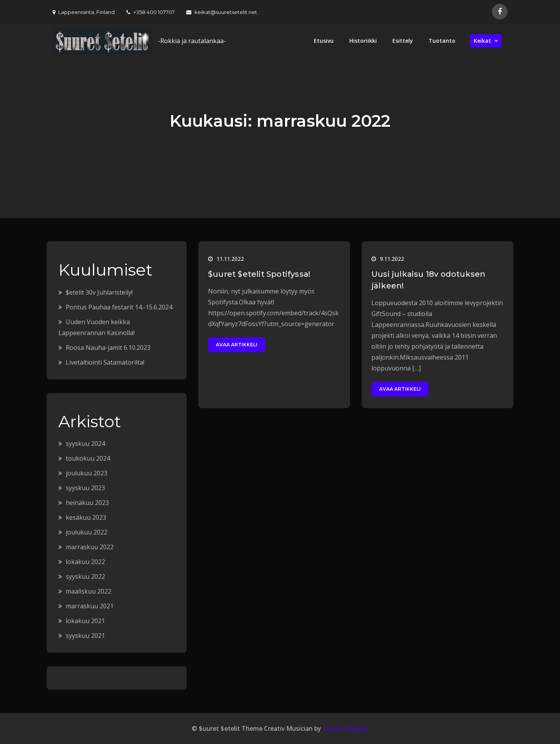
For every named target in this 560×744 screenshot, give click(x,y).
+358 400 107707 (150, 12)
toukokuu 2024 (88, 458)
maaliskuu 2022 (88, 591)
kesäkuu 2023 (86, 517)
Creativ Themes (346, 728)
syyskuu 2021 (85, 636)
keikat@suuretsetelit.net (222, 12)
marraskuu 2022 (90, 547)
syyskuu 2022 (85, 576)
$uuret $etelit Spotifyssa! (259, 274)
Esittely (403, 41)
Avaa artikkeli (237, 345)
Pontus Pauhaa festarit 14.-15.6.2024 (119, 307)
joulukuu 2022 (87, 532)
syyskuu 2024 (85, 444)
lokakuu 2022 (85, 562)
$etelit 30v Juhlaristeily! (99, 292)
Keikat (482, 41)
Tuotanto (442, 41)
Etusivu (324, 41)
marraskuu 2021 (90, 606)
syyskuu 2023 (85, 488)
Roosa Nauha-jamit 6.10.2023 (108, 348)
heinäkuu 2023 (87, 503)
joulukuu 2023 (87, 473)
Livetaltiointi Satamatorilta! (105, 362)
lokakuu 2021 (85, 621)
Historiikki (363, 41)
